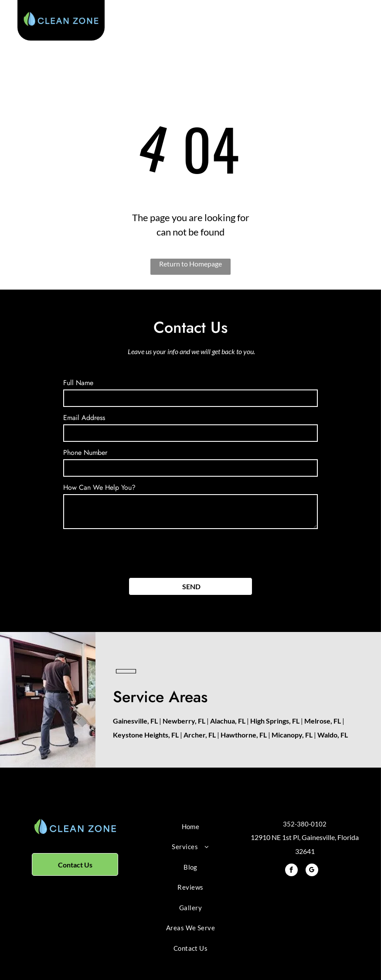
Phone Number (85, 452)
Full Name (78, 383)
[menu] (362, 24)
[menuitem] (191, 827)
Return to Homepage (190, 264)
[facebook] (291, 871)
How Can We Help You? (99, 487)
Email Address (84, 418)
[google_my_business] (312, 871)
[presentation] (129, 552)
